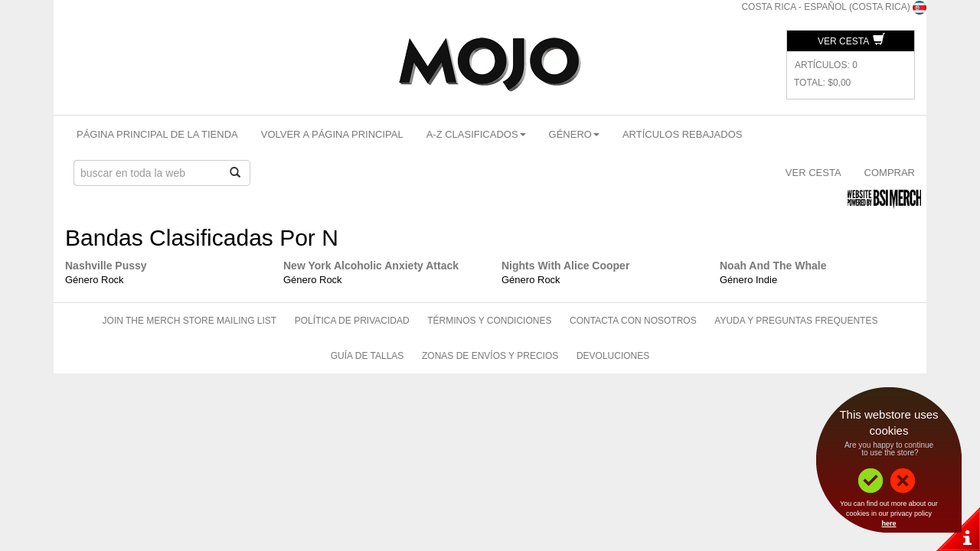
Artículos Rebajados (683, 134)
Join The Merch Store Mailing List (190, 321)
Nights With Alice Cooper (565, 266)
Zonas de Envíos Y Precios (490, 356)
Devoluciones (613, 356)
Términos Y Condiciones (489, 321)
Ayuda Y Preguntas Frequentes (796, 321)
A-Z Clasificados (476, 134)
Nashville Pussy (106, 266)
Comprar (890, 173)
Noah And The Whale (773, 266)
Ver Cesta (851, 41)
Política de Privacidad (352, 321)
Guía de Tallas (367, 356)
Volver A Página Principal (332, 134)
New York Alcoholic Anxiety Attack (371, 266)
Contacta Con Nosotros (633, 321)
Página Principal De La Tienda (157, 134)
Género (574, 134)
